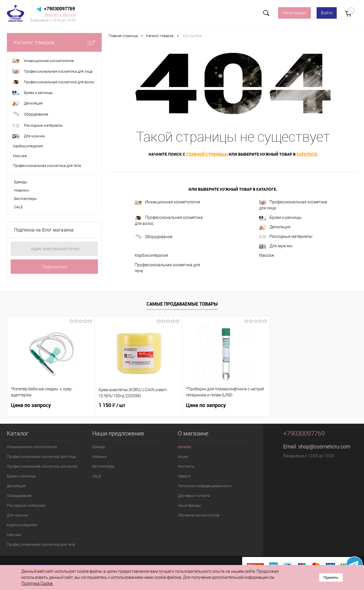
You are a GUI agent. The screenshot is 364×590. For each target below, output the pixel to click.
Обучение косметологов (199, 515)
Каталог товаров (54, 42)
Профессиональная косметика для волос (169, 220)
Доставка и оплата (194, 496)
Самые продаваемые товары (182, 304)
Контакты (186, 466)
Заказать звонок (60, 15)
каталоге (306, 154)
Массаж (267, 255)
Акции (183, 457)
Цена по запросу (31, 405)
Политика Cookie (37, 583)
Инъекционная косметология (167, 202)
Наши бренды (189, 505)
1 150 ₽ (112, 405)
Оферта (184, 476)
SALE (18, 207)
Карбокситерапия (151, 255)
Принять (331, 578)
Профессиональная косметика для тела (167, 268)
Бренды (21, 182)
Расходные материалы (286, 236)
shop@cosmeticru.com (324, 447)
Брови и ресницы (280, 218)
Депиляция (275, 227)
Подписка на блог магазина (44, 230)
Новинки (21, 190)
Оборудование (154, 237)
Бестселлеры (25, 199)
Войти (327, 13)
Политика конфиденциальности (205, 486)
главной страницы (207, 154)
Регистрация (294, 13)
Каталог (185, 447)
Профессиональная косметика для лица (293, 205)
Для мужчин (276, 246)
